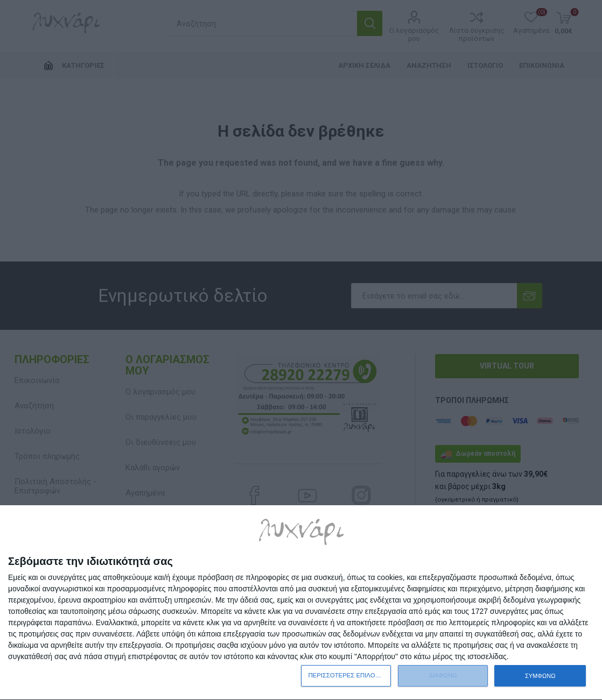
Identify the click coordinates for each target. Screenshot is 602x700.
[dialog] (301, 603)
